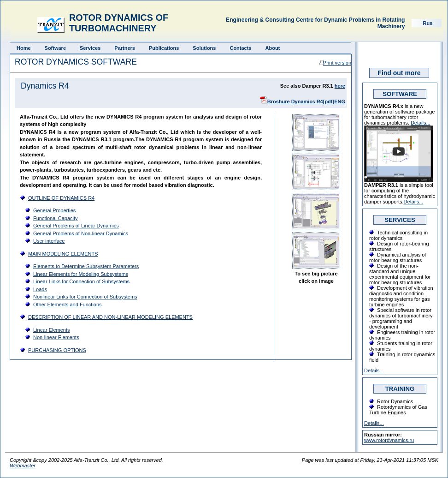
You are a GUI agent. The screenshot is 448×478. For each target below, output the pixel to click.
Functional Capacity (56, 218)
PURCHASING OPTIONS (57, 350)
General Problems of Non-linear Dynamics (81, 233)
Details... (421, 123)
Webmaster (23, 466)
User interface (49, 241)
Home (24, 48)
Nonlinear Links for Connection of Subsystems (85, 297)
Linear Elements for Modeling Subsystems (81, 274)
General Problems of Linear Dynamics (76, 226)
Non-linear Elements (56, 337)
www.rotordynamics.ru (389, 440)
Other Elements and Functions (68, 305)
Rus (428, 23)
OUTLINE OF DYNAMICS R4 (61, 198)
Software (55, 48)
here (340, 86)
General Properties (54, 210)
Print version (337, 63)
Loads (40, 289)
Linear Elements (52, 330)
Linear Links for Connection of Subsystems (81, 281)
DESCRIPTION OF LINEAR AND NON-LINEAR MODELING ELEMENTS (110, 317)
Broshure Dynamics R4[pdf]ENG (306, 102)
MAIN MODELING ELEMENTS (63, 254)
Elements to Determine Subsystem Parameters (86, 266)
